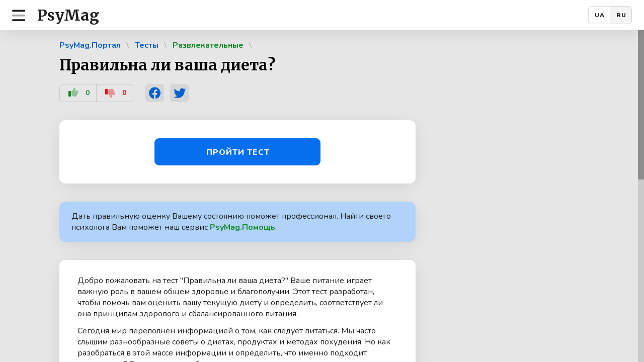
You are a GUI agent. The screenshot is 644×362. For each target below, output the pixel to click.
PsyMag (68, 15)
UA (600, 15)
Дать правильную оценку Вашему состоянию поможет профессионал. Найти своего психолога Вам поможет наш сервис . (231, 222)
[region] (322, 196)
